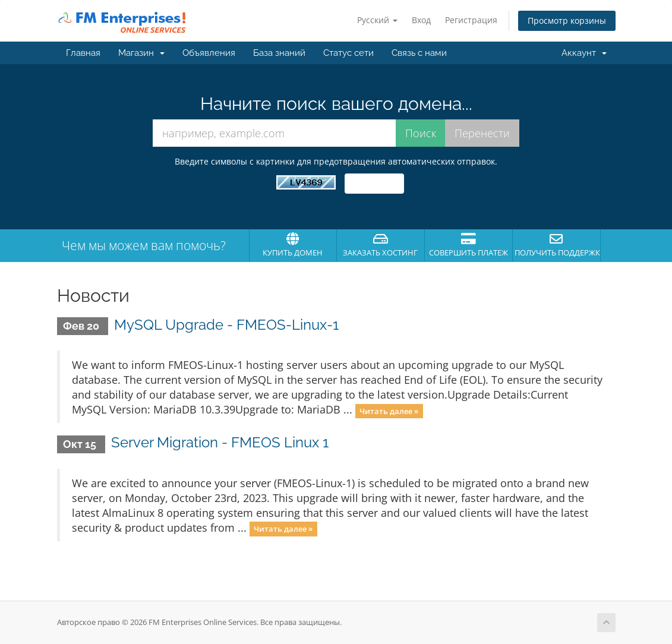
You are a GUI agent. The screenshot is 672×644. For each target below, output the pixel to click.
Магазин (141, 53)
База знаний (279, 53)
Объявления (209, 53)
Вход (421, 20)
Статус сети (348, 53)
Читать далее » (389, 411)
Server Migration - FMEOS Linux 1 (220, 442)
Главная (83, 53)
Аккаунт (584, 53)
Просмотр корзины (567, 20)
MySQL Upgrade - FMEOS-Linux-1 (226, 325)
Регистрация (471, 20)
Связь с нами (419, 53)
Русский (377, 20)
